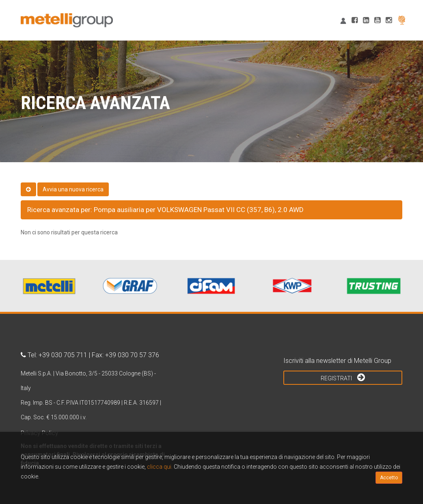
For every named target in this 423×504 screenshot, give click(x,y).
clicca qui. (160, 467)
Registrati (343, 377)
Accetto (389, 478)
